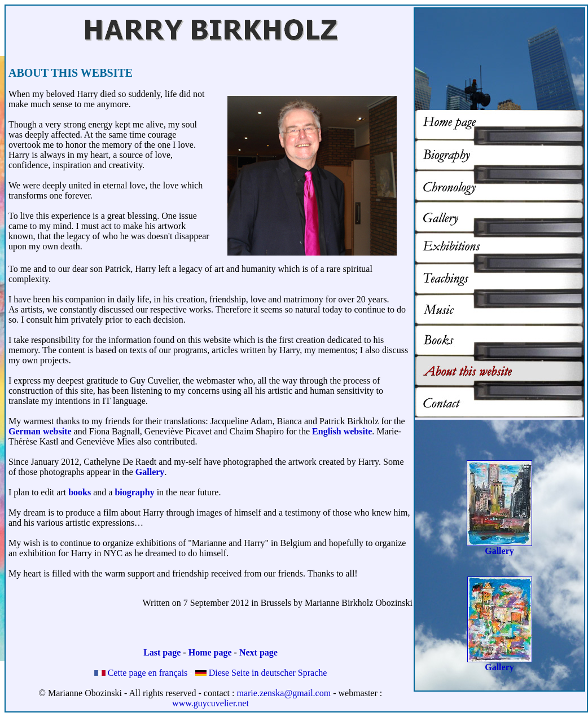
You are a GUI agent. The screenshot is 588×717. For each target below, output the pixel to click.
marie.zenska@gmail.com (284, 693)
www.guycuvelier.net (210, 703)
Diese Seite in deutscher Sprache (261, 673)
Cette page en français (141, 673)
